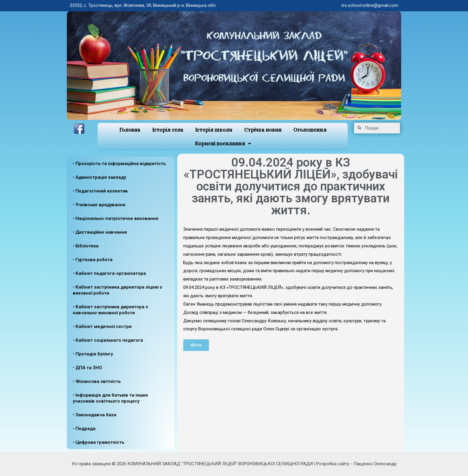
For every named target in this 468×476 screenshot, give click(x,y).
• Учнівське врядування (99, 205)
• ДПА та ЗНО (87, 368)
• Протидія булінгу (93, 354)
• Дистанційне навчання (100, 232)
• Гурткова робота (93, 260)
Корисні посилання (223, 144)
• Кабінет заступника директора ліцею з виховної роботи (117, 290)
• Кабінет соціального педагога (108, 340)
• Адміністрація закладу (99, 177)
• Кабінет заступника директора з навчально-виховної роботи (110, 310)
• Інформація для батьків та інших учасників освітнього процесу (110, 398)
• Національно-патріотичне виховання (116, 218)
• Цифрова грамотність (98, 442)
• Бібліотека (86, 246)
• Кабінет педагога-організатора (109, 273)
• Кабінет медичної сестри (102, 326)
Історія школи (214, 130)
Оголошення (310, 130)
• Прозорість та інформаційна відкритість (119, 164)
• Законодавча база (95, 415)
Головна (130, 130)
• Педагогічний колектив (100, 191)
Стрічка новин (263, 130)
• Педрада (84, 429)
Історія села (168, 130)
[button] (196, 345)
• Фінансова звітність (97, 381)
